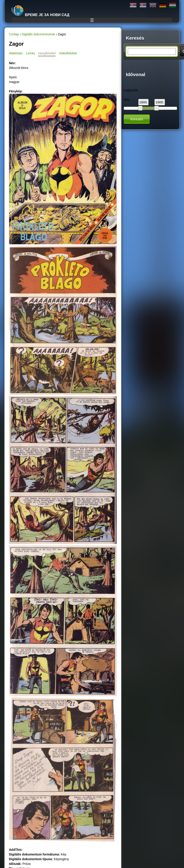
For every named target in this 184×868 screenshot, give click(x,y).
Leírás (30, 53)
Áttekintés (16, 53)
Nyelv (13, 77)
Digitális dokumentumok (38, 34)
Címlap (14, 34)
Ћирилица (133, 5)
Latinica (143, 5)
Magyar (173, 5)
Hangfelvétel (47, 53)
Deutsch (163, 5)
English (153, 5)
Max (127, 100)
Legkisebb (131, 90)
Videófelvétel (68, 53)
